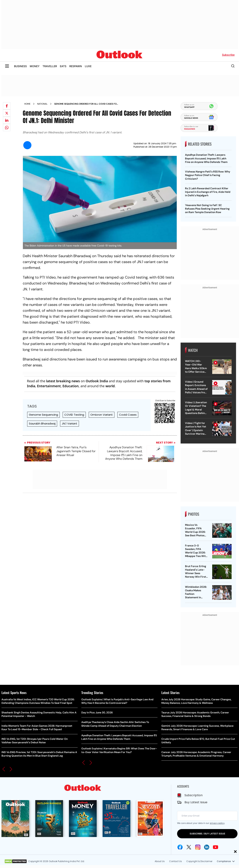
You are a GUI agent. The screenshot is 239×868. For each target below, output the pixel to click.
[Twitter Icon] (189, 847)
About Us (160, 861)
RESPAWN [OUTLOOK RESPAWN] (76, 66)
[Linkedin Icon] (207, 847)
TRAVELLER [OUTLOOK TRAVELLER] (50, 66)
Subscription (194, 795)
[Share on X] (7, 113)
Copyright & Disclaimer (199, 861)
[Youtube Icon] (216, 847)
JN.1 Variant (70, 423)
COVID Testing (74, 415)
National (42, 104)
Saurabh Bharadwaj (42, 423)
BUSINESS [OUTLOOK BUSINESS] (20, 66)
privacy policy (217, 823)
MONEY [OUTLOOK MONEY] (35, 66)
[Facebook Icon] (180, 847)
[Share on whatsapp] (7, 127)
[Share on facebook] (7, 106)
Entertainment (49, 386)
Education (71, 386)
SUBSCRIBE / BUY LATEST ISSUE (207, 834)
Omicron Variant (102, 415)
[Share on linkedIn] (7, 120)
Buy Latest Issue (196, 802)
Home (27, 104)
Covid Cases (128, 415)
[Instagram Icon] (198, 847)
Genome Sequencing (43, 415)
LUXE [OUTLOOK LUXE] (88, 66)
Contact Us (176, 861)
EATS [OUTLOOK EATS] (63, 66)
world (110, 386)
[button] (4, 769)
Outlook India (97, 381)
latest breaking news (63, 381)
